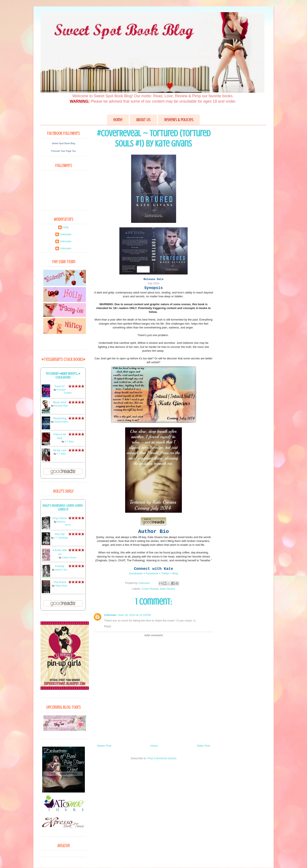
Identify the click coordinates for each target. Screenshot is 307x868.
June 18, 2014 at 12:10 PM (134, 615)
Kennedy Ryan (61, 406)
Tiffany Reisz (61, 586)
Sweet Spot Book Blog (63, 143)
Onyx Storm (60, 518)
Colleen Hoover (69, 558)
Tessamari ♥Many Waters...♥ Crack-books (63, 376)
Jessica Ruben (61, 422)
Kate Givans (167, 589)
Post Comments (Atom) (162, 758)
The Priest (60, 582)
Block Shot (60, 402)
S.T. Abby (69, 442)
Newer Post (104, 746)
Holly (66, 227)
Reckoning (60, 418)
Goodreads (136, 573)
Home (118, 120)
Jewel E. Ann (61, 570)
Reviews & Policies (179, 120)
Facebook (152, 573)
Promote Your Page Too (64, 151)
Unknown (110, 615)
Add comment (154, 635)
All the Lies (60, 450)
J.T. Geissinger (61, 538)
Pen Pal (60, 534)
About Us (143, 120)
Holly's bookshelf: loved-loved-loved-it (63, 508)
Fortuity (60, 566)
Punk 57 (60, 386)
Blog (175, 573)
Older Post (203, 746)
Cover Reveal (150, 589)
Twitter (165, 573)
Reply (108, 626)
